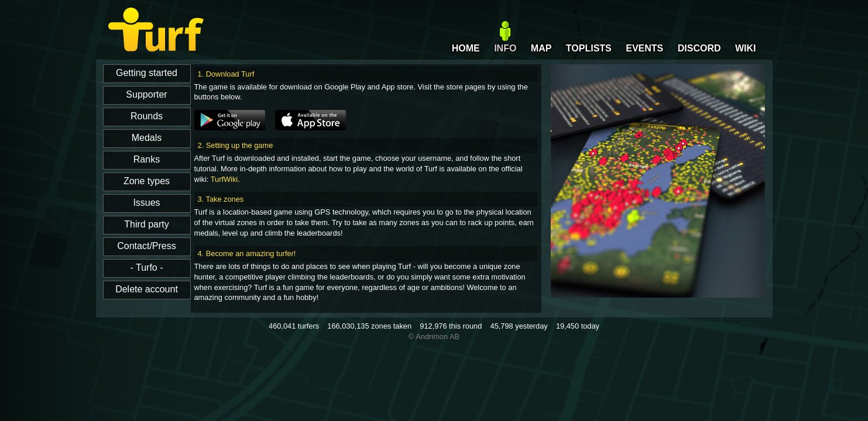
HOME (466, 48)
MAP (541, 48)
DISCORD (699, 48)
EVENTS (644, 48)
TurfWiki (224, 179)
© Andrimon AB (434, 337)
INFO (505, 48)
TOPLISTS (589, 48)
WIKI (746, 48)
